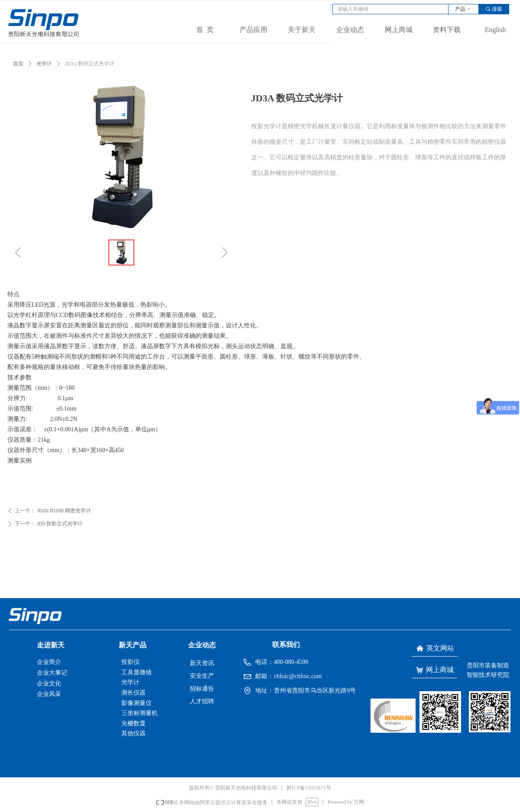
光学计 (44, 64)
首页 (18, 64)
